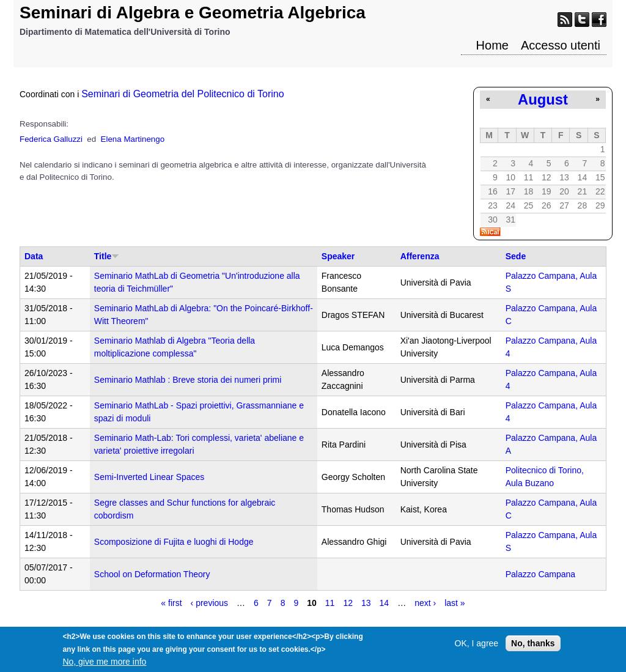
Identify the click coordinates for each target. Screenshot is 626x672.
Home (492, 45)
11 (330, 603)
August (543, 99)
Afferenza (420, 256)
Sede (516, 256)
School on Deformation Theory (152, 574)
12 (348, 603)
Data (34, 256)
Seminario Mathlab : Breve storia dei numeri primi (188, 380)
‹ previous (209, 603)
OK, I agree (477, 647)
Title (107, 256)
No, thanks (533, 647)
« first (171, 603)
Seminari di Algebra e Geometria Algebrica (193, 13)
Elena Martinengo (133, 139)
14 (385, 603)
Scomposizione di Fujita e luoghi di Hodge (174, 542)
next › (425, 603)
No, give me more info (104, 665)
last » (455, 603)
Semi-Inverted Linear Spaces (149, 477)
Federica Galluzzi (51, 139)
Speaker (338, 256)
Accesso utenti (561, 45)
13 (366, 603)
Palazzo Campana (540, 574)
